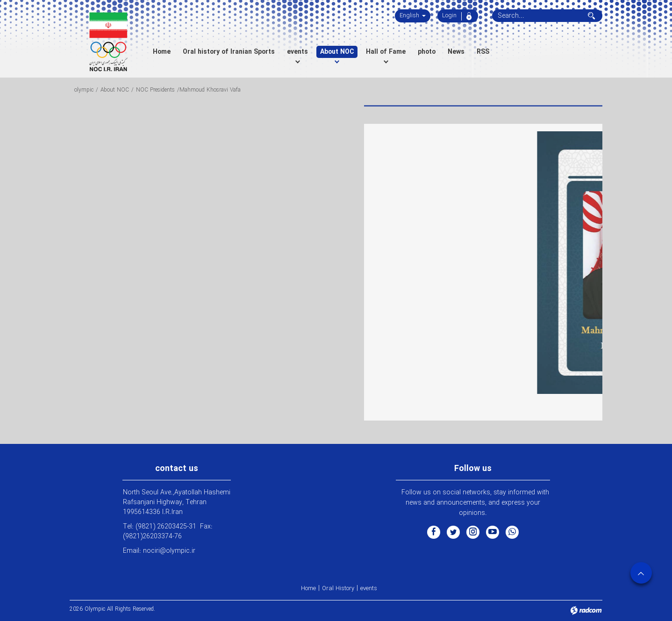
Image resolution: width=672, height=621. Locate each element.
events (369, 589)
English (413, 16)
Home (308, 589)
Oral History (338, 589)
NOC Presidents (155, 90)
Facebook (434, 532)
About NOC (115, 90)
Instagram (473, 532)
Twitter (453, 532)
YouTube (493, 532)
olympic (84, 90)
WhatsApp (512, 532)
